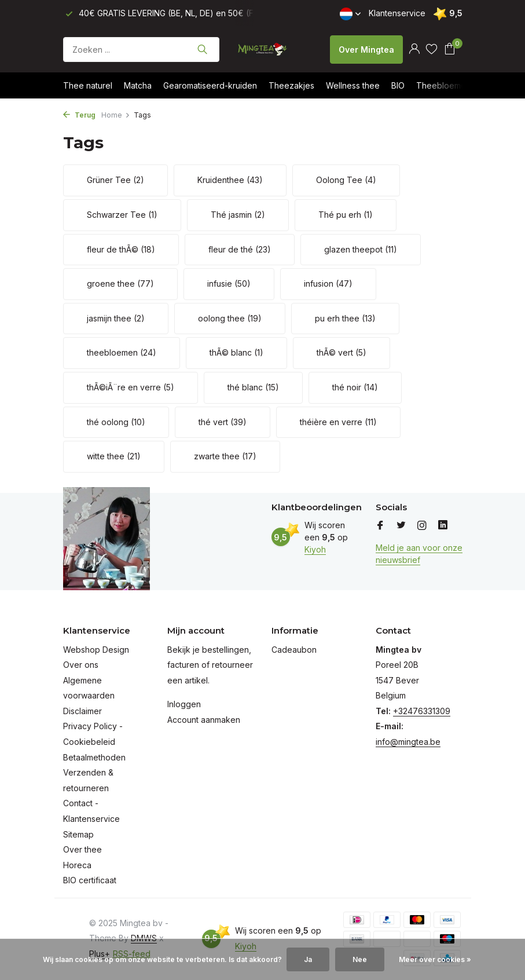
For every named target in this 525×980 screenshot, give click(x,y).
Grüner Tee (115, 180)
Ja (308, 959)
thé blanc (253, 387)
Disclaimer (82, 711)
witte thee (114, 456)
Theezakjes (291, 85)
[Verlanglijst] (432, 49)
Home (116, 115)
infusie (229, 284)
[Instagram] (422, 526)
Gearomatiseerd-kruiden (210, 85)
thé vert (223, 422)
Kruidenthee (230, 180)
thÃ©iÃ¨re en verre (131, 387)
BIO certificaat (90, 880)
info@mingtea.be (408, 742)
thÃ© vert (342, 352)
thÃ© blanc (236, 352)
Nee (360, 959)
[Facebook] (380, 526)
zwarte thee (225, 456)
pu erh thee (345, 318)
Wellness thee (353, 85)
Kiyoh (315, 549)
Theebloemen (443, 85)
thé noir (355, 387)
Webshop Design (96, 650)
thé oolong (116, 422)
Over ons (81, 665)
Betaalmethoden (94, 757)
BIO (398, 85)
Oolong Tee (346, 180)
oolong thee (230, 318)
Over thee (82, 849)
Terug (79, 115)
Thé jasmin (238, 215)
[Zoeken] (141, 50)
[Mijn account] (414, 49)
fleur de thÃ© (121, 249)
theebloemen (122, 352)
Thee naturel (88, 85)
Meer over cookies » (435, 959)
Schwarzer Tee (122, 215)
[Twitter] (401, 526)
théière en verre (338, 422)
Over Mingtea (366, 50)
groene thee (120, 284)
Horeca (77, 865)
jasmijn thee (116, 318)
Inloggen (184, 704)
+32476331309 (422, 711)
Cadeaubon (294, 650)
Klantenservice (397, 13)
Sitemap (78, 834)
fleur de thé (240, 249)
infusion (328, 284)
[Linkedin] (443, 526)
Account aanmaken (204, 720)
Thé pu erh (346, 215)
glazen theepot (361, 249)
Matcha (138, 85)
